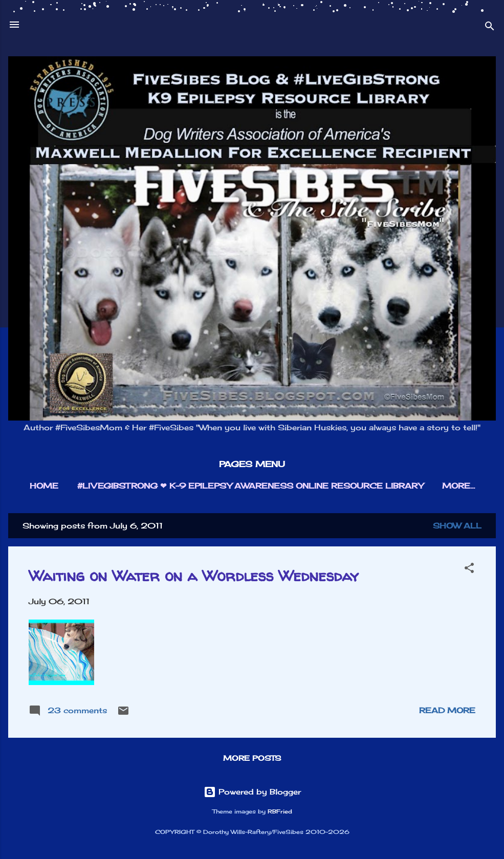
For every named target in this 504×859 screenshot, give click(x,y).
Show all (457, 526)
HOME (44, 486)
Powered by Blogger (252, 792)
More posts (252, 758)
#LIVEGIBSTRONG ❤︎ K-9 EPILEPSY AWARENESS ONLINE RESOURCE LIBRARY (250, 486)
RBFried (280, 812)
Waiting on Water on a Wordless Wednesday (194, 575)
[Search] (490, 28)
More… (458, 486)
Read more (447, 710)
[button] (469, 570)
